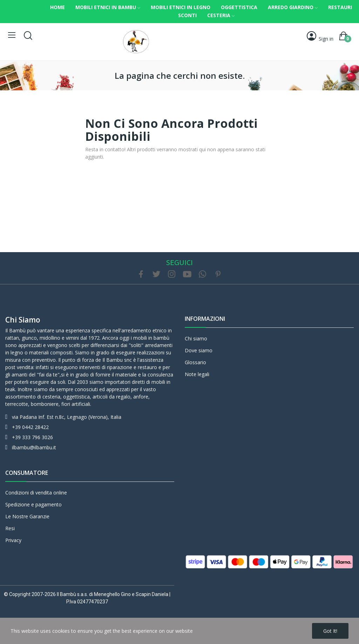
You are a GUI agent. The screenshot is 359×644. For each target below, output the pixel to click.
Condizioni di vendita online (36, 493)
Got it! (330, 631)
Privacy (13, 540)
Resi (10, 528)
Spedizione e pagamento (33, 504)
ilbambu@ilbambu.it (34, 447)
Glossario (195, 362)
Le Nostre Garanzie (27, 516)
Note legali (197, 374)
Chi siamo (23, 320)
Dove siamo (199, 350)
